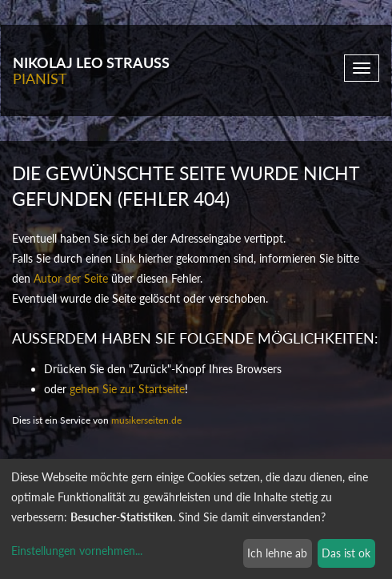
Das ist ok (346, 553)
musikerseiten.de (146, 420)
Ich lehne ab (277, 553)
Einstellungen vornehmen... (77, 551)
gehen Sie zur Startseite (127, 389)
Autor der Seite (71, 278)
